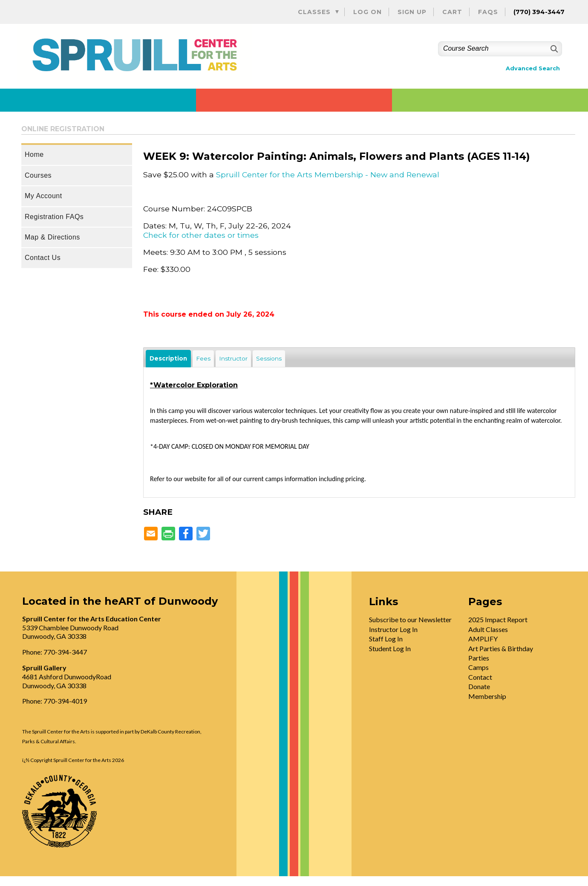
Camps (478, 667)
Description (168, 358)
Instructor (233, 358)
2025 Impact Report (498, 619)
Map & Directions (52, 237)
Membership (487, 696)
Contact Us (43, 258)
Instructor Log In (393, 629)
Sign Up (412, 12)
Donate (479, 686)
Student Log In (390, 648)
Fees (203, 358)
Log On (367, 12)
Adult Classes (488, 629)
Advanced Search (533, 68)
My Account (43, 196)
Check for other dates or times (201, 235)
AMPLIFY (483, 639)
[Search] (553, 49)
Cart (452, 12)
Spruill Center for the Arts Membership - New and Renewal (328, 175)
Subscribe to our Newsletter (410, 619)
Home (34, 154)
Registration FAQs (54, 217)
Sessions (269, 358)
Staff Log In (386, 639)
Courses (38, 175)
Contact (480, 677)
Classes (314, 12)
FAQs (488, 12)
